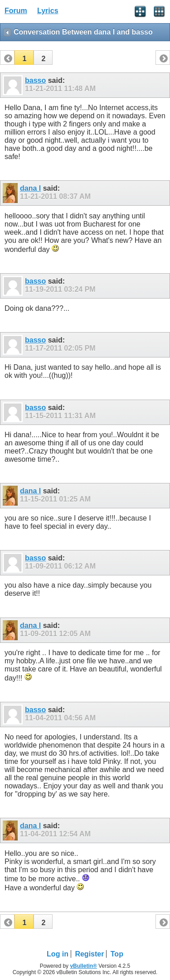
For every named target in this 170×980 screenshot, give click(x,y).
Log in (58, 954)
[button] (24, 58)
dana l (30, 188)
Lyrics (48, 11)
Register (89, 954)
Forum (16, 11)
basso (35, 80)
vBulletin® (83, 966)
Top (117, 954)
